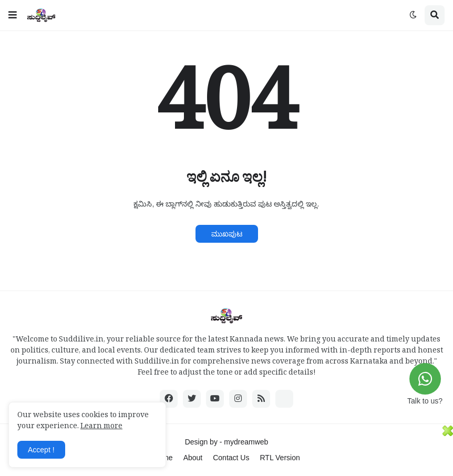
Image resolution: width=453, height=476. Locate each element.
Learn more (101, 427)
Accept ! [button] (41, 450)
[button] (13, 15)
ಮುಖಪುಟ (227, 234)
